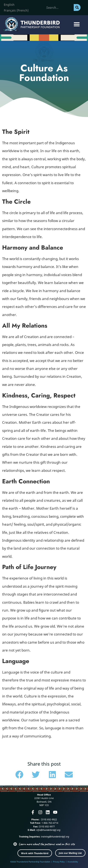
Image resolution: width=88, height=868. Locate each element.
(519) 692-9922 (49, 819)
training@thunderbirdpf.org (55, 836)
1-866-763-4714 (50, 823)
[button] (77, 24)
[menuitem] (9, 5)
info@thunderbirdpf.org (48, 830)
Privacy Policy (59, 862)
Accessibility (73, 862)
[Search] (77, 7)
